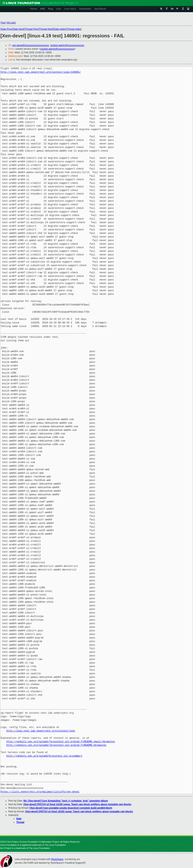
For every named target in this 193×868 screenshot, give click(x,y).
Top (3, 23)
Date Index (60, 29)
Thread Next (46, 29)
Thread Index (74, 29)
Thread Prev (31, 29)
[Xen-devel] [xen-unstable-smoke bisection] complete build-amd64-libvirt (71, 808)
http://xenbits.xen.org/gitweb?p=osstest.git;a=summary (44, 756)
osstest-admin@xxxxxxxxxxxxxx (67, 45)
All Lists (11, 23)
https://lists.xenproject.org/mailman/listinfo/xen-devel (40, 792)
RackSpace (57, 859)
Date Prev (6, 29)
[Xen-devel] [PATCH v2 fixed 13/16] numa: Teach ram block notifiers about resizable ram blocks (77, 804)
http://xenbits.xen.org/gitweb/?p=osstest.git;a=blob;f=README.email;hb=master (61, 742)
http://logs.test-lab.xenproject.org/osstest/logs (41, 731)
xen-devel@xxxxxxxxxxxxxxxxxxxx (31, 45)
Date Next (18, 29)
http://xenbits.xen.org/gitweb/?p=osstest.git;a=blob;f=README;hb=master (57, 745)
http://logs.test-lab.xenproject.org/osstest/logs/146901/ (41, 72)
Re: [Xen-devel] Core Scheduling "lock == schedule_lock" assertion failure (66, 801)
